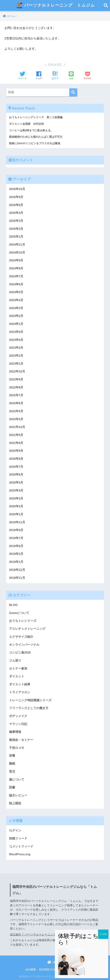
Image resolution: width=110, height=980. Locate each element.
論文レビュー (18, 795)
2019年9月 (16, 530)
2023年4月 (16, 340)
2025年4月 (16, 213)
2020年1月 (16, 514)
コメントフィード (21, 846)
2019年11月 (17, 522)
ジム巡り (15, 661)
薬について (17, 780)
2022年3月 (16, 419)
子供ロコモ (17, 748)
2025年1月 (16, 237)
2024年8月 (16, 268)
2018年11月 (17, 578)
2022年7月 (16, 395)
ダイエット (17, 676)
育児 (12, 772)
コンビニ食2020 (20, 653)
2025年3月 (16, 221)
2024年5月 (16, 292)
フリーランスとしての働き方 (29, 708)
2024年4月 (16, 300)
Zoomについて (19, 613)
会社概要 (31, 970)
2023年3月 (16, 348)
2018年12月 (17, 570)
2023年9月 (16, 332)
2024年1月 (16, 324)
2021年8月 (16, 443)
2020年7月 (16, 467)
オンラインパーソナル (24, 645)
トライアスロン (20, 692)
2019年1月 (16, 562)
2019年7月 (16, 538)
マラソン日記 (18, 724)
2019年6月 (16, 546)
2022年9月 (16, 379)
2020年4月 (16, 491)
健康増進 (15, 732)
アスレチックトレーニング (27, 629)
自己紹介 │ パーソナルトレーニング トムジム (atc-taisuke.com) (51, 934)
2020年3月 (16, 499)
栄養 (12, 756)
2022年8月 (16, 387)
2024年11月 (17, 245)
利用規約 (79, 970)
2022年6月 (16, 403)
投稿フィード (18, 838)
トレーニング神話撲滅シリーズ (30, 700)
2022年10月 (17, 371)
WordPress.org (20, 854)
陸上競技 (15, 803)
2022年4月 (16, 411)
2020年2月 (16, 506)
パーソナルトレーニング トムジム (56, 6)
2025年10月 (17, 189)
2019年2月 (16, 554)
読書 (12, 787)
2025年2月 (16, 229)
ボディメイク (18, 716)
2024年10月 (17, 253)
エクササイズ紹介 (21, 637)
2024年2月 (16, 316)
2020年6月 (16, 475)
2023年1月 (16, 364)
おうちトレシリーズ (23, 621)
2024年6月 (16, 284)
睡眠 (12, 764)
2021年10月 (17, 427)
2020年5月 (16, 483)
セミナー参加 (18, 669)
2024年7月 (16, 276)
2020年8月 (16, 459)
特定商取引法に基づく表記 (55, 970)
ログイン (15, 831)
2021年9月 (16, 435)
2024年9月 (16, 260)
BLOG (13, 605)
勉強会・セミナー (21, 740)
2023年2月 (16, 356)
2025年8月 (16, 205)
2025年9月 (16, 197)
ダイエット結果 (20, 684)
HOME (55, 962)
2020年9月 (16, 451)
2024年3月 (16, 308)
